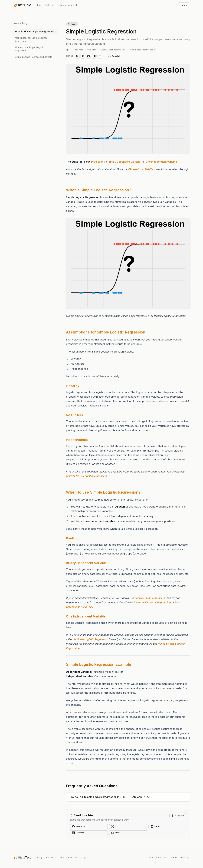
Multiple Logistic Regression (91, 639)
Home (16, 23)
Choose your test (68, 5)
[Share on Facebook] (77, 56)
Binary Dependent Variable (124, 162)
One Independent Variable (161, 162)
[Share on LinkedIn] (94, 56)
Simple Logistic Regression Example (33, 57)
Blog (38, 5)
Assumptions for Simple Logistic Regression (31, 39)
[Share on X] (83, 56)
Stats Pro (50, 5)
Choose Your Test (68, 857)
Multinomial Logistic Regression (151, 602)
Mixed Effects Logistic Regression (86, 476)
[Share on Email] (100, 56)
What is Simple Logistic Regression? (35, 31)
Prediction (97, 162)
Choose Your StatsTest (142, 169)
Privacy (185, 857)
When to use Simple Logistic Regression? (29, 49)
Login (184, 5)
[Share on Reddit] (88, 56)
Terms (174, 857)
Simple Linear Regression (150, 598)
